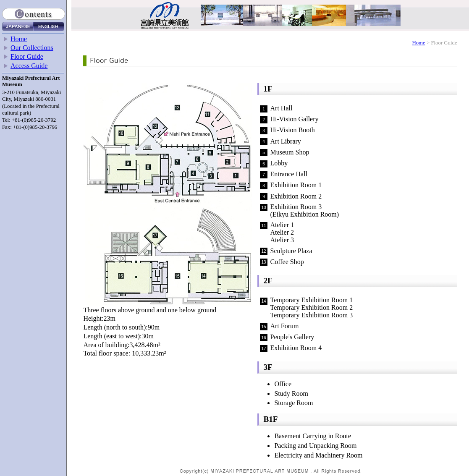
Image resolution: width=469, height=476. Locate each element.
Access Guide (29, 66)
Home (19, 39)
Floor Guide (27, 56)
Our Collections (32, 48)
